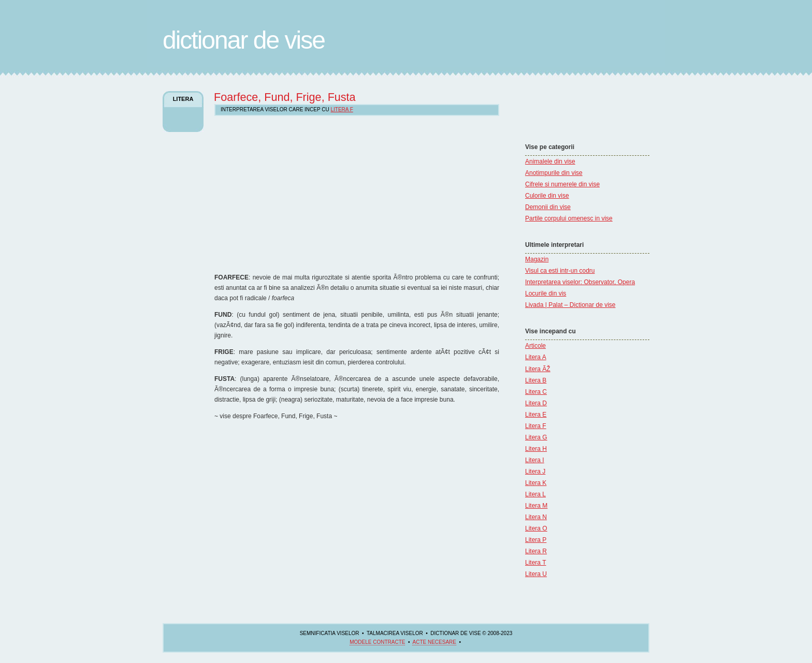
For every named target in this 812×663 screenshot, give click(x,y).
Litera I (535, 460)
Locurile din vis (546, 293)
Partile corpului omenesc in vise (569, 218)
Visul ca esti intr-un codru (560, 271)
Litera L (535, 494)
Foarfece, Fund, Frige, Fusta (285, 97)
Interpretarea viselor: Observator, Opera (580, 282)
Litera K (536, 483)
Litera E (536, 415)
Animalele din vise (550, 161)
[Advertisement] (556, 111)
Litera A (536, 357)
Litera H (536, 449)
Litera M (536, 506)
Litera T (535, 563)
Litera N (536, 517)
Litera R (536, 551)
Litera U (536, 574)
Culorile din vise (547, 196)
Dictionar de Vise (244, 40)
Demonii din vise (548, 207)
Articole (535, 346)
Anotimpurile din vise (554, 173)
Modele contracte (377, 642)
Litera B (536, 380)
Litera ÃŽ (538, 369)
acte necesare (434, 642)
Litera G (536, 437)
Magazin (537, 259)
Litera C (536, 392)
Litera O (536, 528)
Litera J (535, 472)
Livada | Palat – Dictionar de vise (570, 305)
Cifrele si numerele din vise (562, 184)
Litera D (536, 403)
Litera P (536, 540)
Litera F (536, 426)
